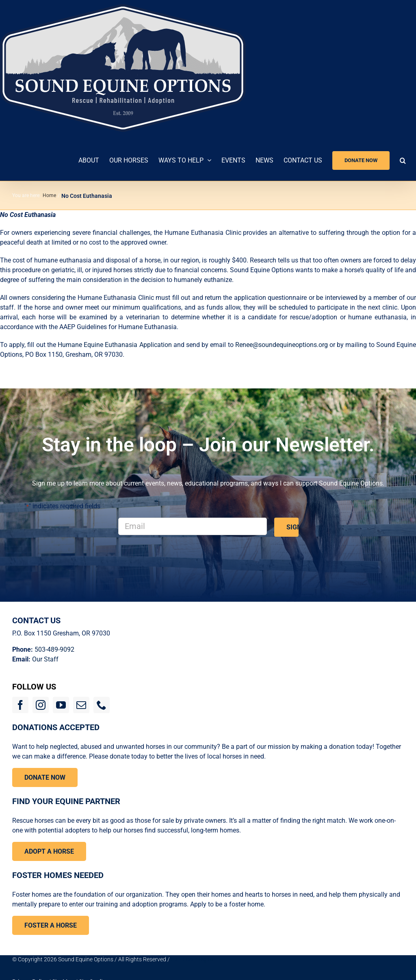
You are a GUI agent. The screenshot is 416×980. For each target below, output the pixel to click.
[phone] (102, 705)
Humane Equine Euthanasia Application (116, 345)
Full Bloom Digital (193, 959)
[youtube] (61, 705)
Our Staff (45, 659)
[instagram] (41, 705)
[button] (403, 159)
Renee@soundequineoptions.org (282, 345)
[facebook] (20, 705)
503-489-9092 (54, 649)
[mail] (81, 705)
